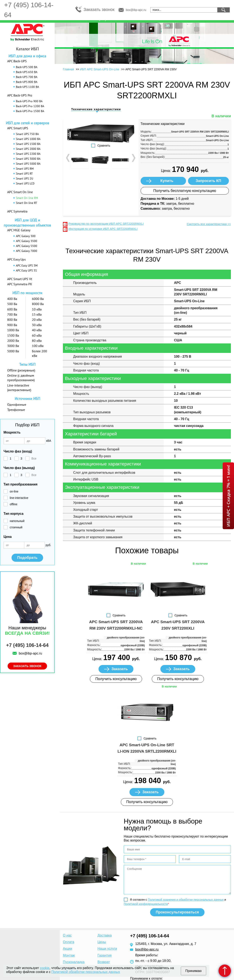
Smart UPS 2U (25, 179)
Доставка (105, 935)
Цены (102, 942)
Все (34, 458)
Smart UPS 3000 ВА (28, 159)
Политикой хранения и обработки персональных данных (186, 900)
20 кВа (37, 320)
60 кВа (37, 335)
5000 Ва (13, 351)
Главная (68, 69)
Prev (68, 158)
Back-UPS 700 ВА (27, 77)
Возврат (104, 962)
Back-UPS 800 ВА (27, 82)
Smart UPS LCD (25, 183)
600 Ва (12, 309)
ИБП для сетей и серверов (27, 123)
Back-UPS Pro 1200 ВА (30, 106)
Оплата (69, 942)
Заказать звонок (99, 9)
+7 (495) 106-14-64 (27, 645)
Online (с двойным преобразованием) (21, 378)
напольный (17, 521)
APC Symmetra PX (20, 284)
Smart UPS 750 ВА (27, 134)
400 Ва (12, 299)
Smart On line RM (27, 198)
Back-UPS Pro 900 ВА (29, 101)
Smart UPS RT (24, 174)
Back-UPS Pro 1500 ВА (30, 111)
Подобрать (27, 558)
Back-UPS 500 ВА (27, 67)
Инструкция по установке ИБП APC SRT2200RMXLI (103, 229)
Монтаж (69, 955)
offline (14, 504)
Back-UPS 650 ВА (27, 72)
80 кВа (37, 341)
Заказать (119, 669)
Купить (167, 181)
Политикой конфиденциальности (146, 904)
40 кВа (37, 330)
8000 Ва (38, 304)
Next (133, 158)
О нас (67, 935)
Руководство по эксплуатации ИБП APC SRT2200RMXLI (106, 224)
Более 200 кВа (39, 353)
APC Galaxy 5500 (26, 246)
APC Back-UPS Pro (20, 95)
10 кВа (37, 309)
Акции (68, 949)
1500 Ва (13, 335)
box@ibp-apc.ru (136, 10)
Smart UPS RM (25, 169)
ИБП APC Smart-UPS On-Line (100, 69)
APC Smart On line (20, 192)
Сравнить (104, 146)
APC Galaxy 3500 (26, 241)
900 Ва (12, 325)
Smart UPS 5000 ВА (28, 164)
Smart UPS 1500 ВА (28, 144)
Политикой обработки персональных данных (86, 972)
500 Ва (12, 304)
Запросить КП (208, 181)
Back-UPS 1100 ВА (27, 87)
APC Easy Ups (16, 259)
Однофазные (17, 404)
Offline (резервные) (21, 370)
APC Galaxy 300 (26, 236)
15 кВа (37, 314)
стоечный (16, 527)
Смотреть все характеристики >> (209, 224)
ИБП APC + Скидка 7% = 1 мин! (228, 496)
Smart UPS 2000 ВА (28, 149)
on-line (14, 491)
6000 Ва (38, 299)
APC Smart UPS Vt (20, 279)
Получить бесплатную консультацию (185, 191)
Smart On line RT (26, 203)
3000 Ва (13, 346)
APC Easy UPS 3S (26, 270)
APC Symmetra (17, 211)
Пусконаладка (74, 962)
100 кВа (38, 346)
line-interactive (19, 498)
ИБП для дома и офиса (27, 56)
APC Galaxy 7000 (26, 251)
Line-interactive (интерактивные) (19, 388)
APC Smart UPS (18, 128)
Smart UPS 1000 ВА (28, 139)
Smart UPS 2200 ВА (28, 154)
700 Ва (12, 314)
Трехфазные (16, 410)
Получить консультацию (116, 679)
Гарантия (105, 955)
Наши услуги (107, 949)
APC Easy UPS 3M (27, 266)
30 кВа (37, 325)
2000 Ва (13, 341)
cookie (45, 968)
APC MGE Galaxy (19, 230)
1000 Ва (13, 330)
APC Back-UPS (17, 61)
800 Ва (12, 320)
